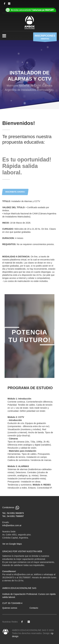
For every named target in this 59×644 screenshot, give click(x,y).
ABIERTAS (45, 38)
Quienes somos (10, 608)
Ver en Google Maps (12, 544)
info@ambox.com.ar (12, 525)
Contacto (34, 608)
